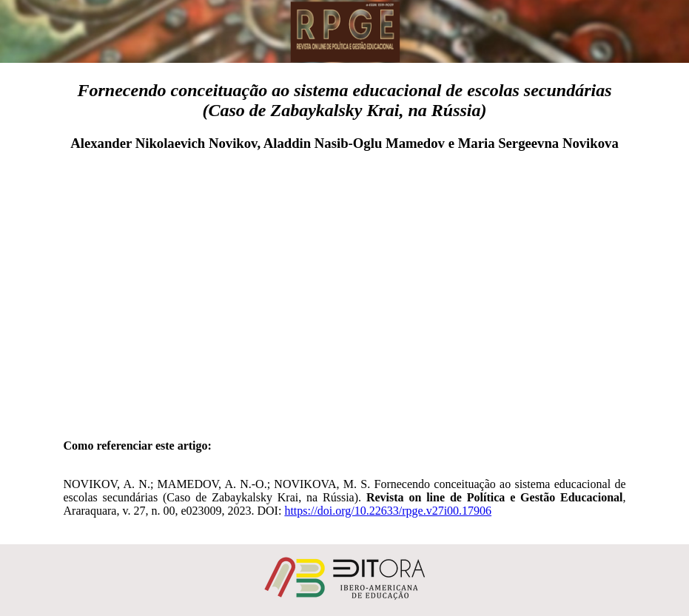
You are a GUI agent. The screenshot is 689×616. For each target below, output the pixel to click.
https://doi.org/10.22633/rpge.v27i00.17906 (388, 511)
